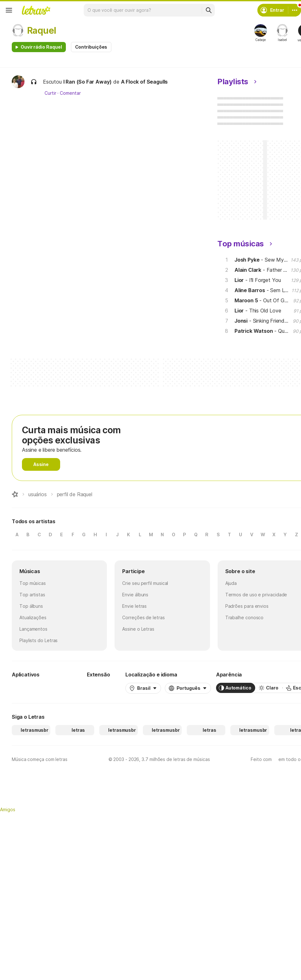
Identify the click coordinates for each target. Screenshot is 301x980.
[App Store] (66, 688)
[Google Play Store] (29, 688)
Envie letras (134, 606)
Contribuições (91, 47)
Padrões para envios (247, 606)
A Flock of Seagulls (144, 82)
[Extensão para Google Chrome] (104, 688)
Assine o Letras (138, 629)
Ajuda (231, 583)
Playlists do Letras (38, 640)
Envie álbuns (135, 595)
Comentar (70, 93)
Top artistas (32, 595)
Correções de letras (143, 617)
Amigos (8, 809)
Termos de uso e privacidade (256, 595)
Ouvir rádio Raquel (41, 47)
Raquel (42, 31)
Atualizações (33, 617)
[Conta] (295, 10)
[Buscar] (208, 10)
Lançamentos (33, 629)
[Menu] (9, 10)
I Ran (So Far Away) (88, 82)
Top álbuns (31, 606)
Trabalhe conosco (245, 617)
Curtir (50, 93)
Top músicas (33, 583)
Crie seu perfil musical (145, 583)
